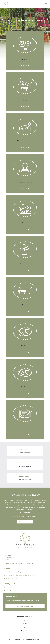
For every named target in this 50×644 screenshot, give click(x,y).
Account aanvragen (25, 606)
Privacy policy (10, 584)
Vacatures (8, 590)
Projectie (24, 631)
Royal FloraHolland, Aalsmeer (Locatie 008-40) (19, 563)
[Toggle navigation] (46, 4)
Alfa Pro (24, 624)
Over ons (8, 587)
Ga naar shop (25, 65)
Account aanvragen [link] (25, 522)
